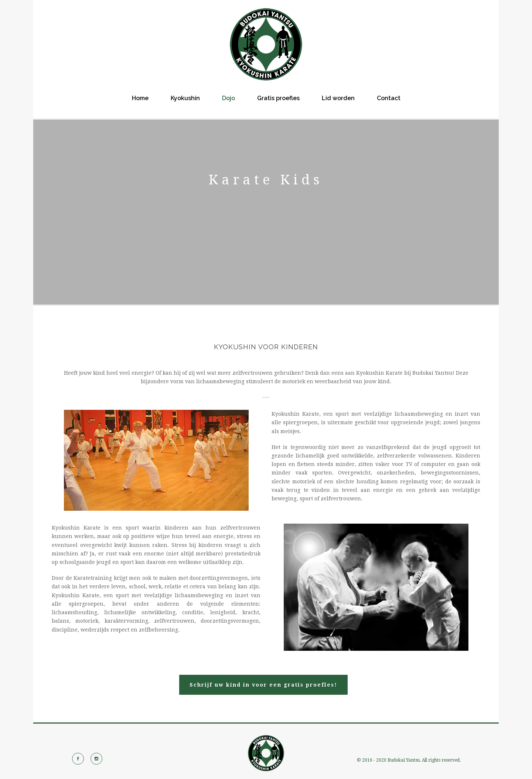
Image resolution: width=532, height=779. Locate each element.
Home (140, 98)
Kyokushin (185, 98)
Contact (389, 98)
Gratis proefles (278, 98)
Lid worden (338, 98)
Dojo (229, 98)
